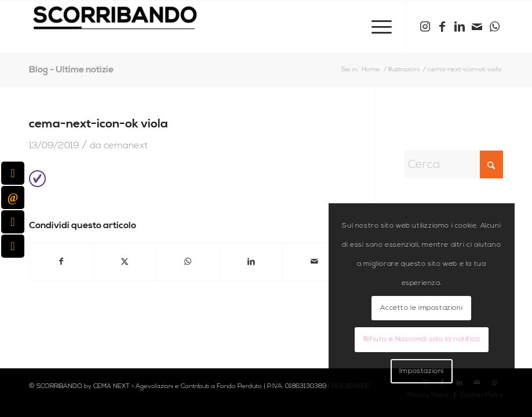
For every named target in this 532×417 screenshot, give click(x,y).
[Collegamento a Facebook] (442, 27)
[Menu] (376, 27)
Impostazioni (422, 371)
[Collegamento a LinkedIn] (460, 27)
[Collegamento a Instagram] (425, 27)
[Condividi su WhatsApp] (188, 262)
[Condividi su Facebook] (61, 262)
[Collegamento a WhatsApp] (494, 27)
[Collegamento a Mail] (477, 27)
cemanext (126, 145)
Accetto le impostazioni (421, 308)
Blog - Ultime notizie (71, 69)
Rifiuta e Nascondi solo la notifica (422, 339)
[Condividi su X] (125, 262)
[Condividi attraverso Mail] (314, 262)
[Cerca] (454, 164)
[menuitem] (376, 27)
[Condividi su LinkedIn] (251, 262)
